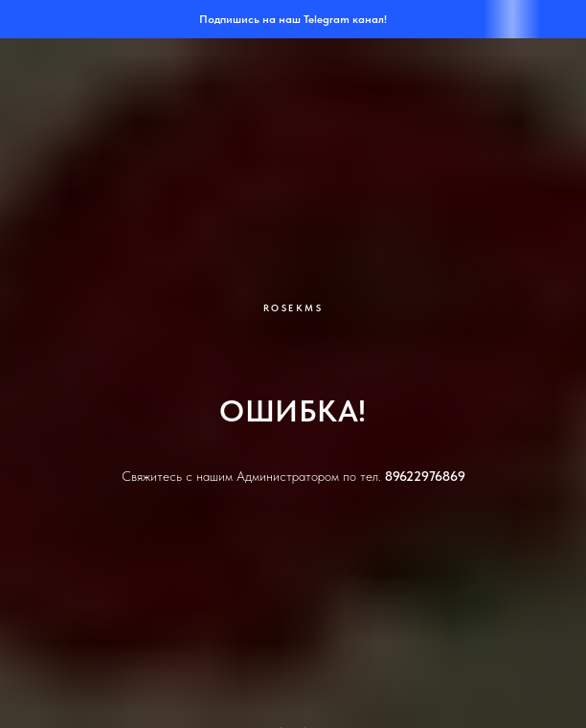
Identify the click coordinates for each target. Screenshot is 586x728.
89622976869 (425, 476)
